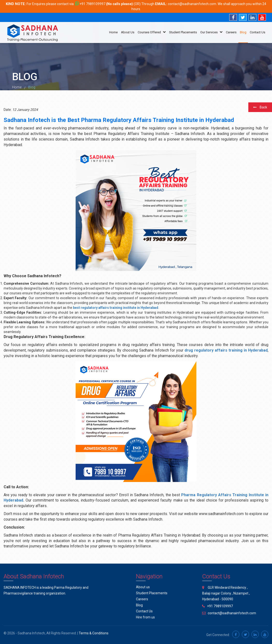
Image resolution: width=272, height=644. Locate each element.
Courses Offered (152, 32)
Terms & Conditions (94, 633)
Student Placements (183, 32)
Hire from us (145, 617)
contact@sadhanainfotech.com (192, 4)
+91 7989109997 (92, 4)
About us (143, 587)
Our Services (211, 32)
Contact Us (258, 32)
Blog (243, 32)
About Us (128, 32)
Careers (231, 32)
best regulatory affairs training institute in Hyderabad (116, 308)
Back (260, 107)
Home (113, 32)
